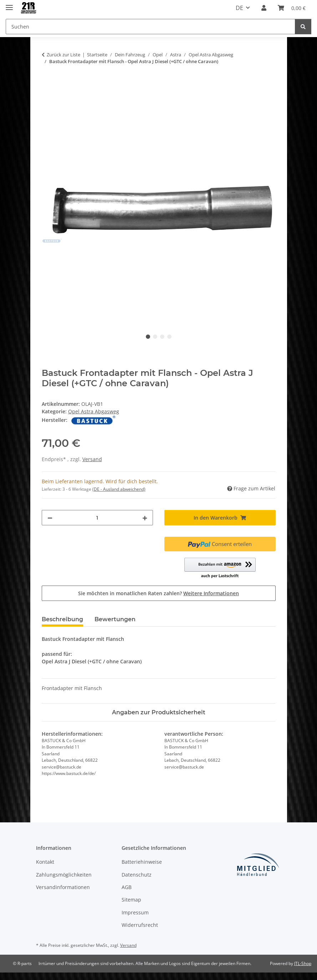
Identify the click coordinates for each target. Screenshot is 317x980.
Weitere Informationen (211, 593)
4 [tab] (169, 337)
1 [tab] (148, 337)
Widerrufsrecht (140, 925)
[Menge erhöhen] (145, 518)
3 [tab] (162, 337)
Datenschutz (137, 875)
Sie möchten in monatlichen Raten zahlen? (158, 593)
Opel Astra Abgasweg (94, 411)
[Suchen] (303, 27)
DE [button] (239, 8)
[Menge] (97, 518)
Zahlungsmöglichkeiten (64, 875)
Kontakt (45, 862)
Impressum (135, 912)
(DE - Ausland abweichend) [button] (119, 489)
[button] (264, 8)
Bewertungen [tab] (115, 619)
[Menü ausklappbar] (9, 4)
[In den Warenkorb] (47, 84)
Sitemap (131, 900)
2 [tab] (155, 337)
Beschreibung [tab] (62, 619)
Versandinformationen (63, 887)
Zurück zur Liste (63, 55)
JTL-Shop (303, 963)
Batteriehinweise (142, 862)
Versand (92, 459)
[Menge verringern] (50, 518)
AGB (127, 887)
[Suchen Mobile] (150, 27)
